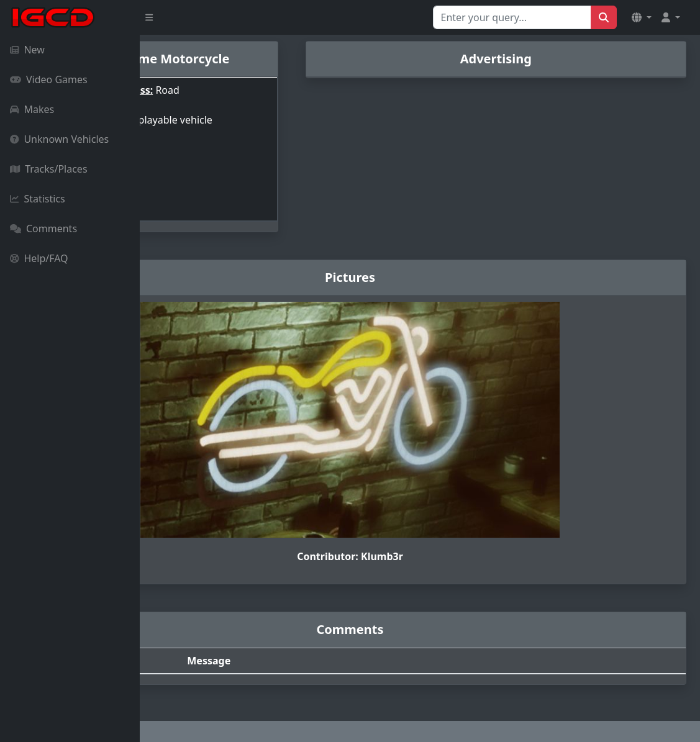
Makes (32, 109)
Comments (43, 228)
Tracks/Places (49, 169)
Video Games (49, 79)
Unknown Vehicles (59, 139)
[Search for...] (512, 17)
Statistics (38, 199)
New (27, 50)
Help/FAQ (39, 258)
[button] (642, 17)
